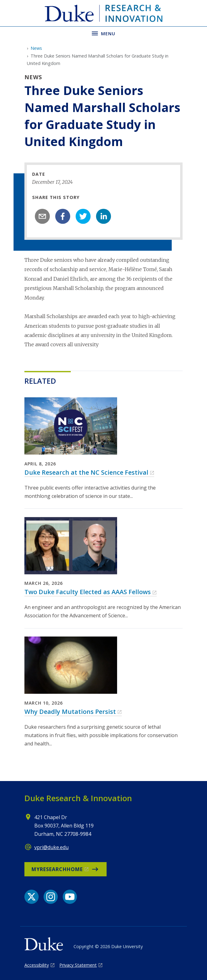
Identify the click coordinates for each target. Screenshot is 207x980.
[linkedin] (104, 216)
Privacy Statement (78, 965)
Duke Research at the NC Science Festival (86, 472)
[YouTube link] (70, 897)
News (36, 48)
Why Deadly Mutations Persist (70, 712)
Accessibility (37, 965)
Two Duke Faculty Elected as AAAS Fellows (88, 592)
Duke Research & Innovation (78, 798)
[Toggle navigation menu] (104, 33)
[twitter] (83, 216)
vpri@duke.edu (51, 847)
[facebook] (63, 216)
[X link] (32, 897)
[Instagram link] (51, 897)
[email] (42, 216)
